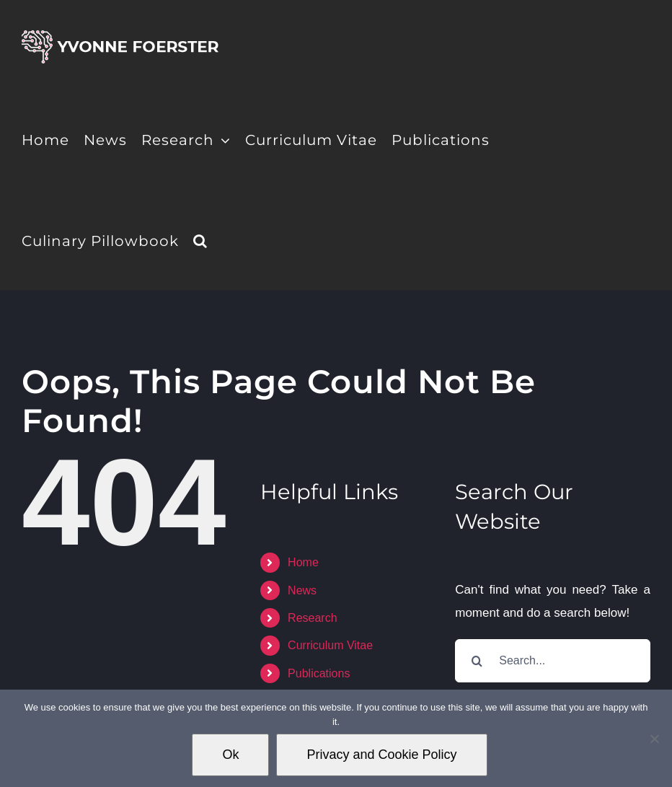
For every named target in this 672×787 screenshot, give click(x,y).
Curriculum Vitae (330, 645)
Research (312, 618)
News (302, 590)
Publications (319, 673)
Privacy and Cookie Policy (381, 755)
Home (303, 562)
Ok (230, 755)
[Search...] (553, 661)
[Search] (477, 661)
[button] (200, 239)
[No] (654, 739)
